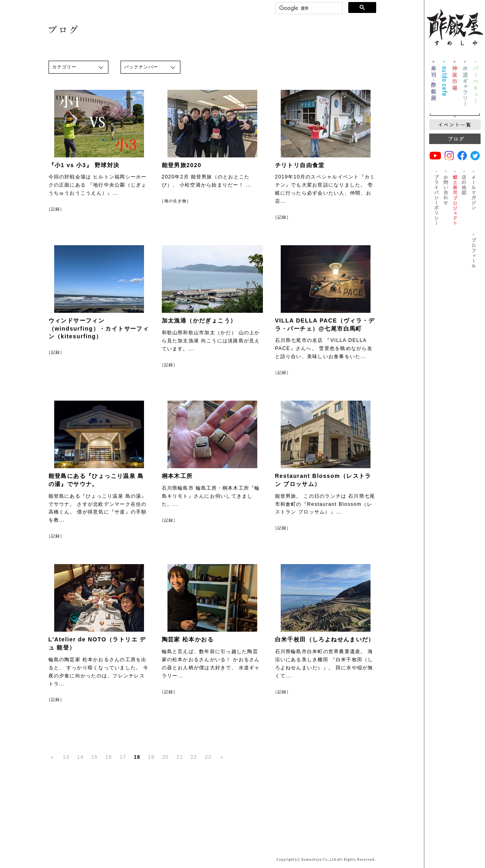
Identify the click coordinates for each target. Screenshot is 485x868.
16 (109, 757)
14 (80, 757)
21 (180, 757)
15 (94, 757)
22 (194, 757)
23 (208, 757)
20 (165, 757)
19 (151, 757)
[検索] (308, 8)
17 (123, 757)
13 (66, 757)
